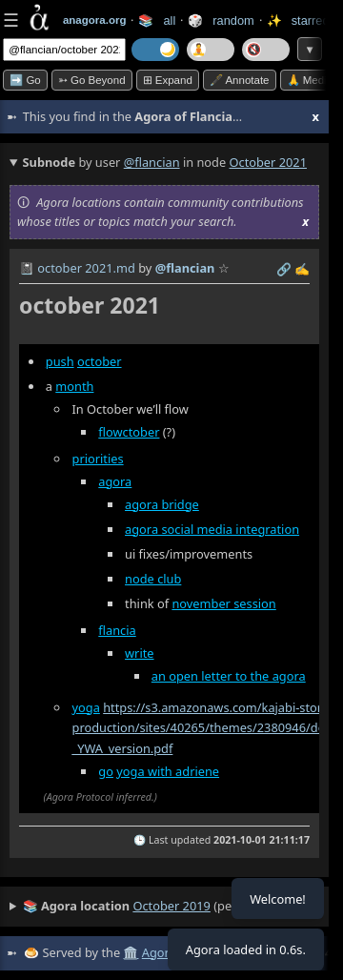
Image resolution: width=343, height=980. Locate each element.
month (74, 386)
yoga (86, 707)
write (139, 653)
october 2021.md (86, 268)
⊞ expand (168, 80)
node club (153, 579)
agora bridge (162, 504)
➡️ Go (25, 80)
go (106, 771)
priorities (98, 459)
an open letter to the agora (229, 676)
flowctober (129, 432)
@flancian (152, 162)
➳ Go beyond (92, 80)
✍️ (302, 269)
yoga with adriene (168, 771)
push (60, 361)
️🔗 (284, 269)
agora (115, 481)
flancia (117, 630)
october (100, 361)
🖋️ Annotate (240, 80)
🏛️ (131, 952)
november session (223, 603)
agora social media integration (212, 529)
